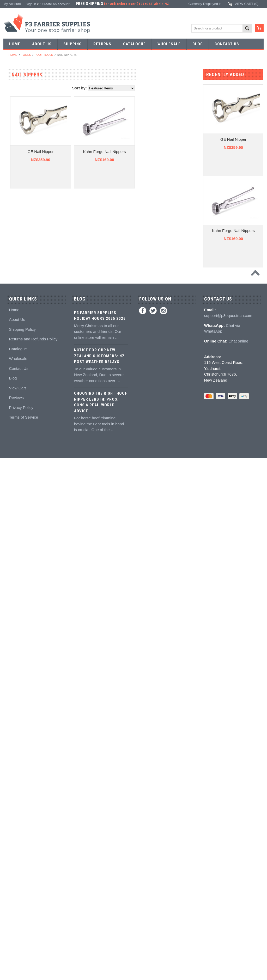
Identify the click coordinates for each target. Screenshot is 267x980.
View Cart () (247, 4)
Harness (13, 133)
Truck (10, 456)
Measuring (14, 437)
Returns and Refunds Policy (33, 861)
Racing (11, 152)
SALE (11, 85)
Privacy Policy (21, 929)
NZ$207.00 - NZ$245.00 (25, 758)
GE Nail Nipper (101, 152)
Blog (13, 900)
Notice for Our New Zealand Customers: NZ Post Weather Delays (99, 878)
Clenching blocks (19, 390)
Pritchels (13, 199)
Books (11, 580)
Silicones (13, 504)
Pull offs (12, 323)
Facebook (143, 832)
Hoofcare (13, 466)
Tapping (12, 247)
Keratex (12, 523)
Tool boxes (14, 428)
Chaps (11, 666)
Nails (10, 171)
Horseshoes (15, 95)
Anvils (11, 266)
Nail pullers (15, 342)
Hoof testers (15, 409)
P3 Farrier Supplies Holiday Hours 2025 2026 (100, 838)
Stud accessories (19, 618)
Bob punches (16, 256)
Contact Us (19, 890)
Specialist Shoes (19, 114)
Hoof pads (14, 513)
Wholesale (18, 881)
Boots (11, 637)
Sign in (31, 4)
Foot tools (44, 55)
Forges (11, 275)
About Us (17, 841)
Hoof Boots (15, 627)
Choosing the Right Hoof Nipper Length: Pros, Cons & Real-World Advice (101, 924)
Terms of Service (23, 939)
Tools (26, 55)
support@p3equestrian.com (228, 838)
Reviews (16, 920)
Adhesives (14, 485)
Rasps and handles (21, 399)
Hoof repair (15, 551)
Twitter (153, 832)
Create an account (56, 4)
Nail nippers (15, 304)
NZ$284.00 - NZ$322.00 (25, 777)
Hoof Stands (16, 418)
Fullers (11, 285)
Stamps (12, 209)
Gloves (11, 694)
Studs (11, 599)
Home (13, 55)
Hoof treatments (18, 561)
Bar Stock (14, 161)
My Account (12, 4)
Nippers (12, 313)
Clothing (13, 656)
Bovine (11, 713)
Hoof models (16, 589)
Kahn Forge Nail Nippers (165, 152)
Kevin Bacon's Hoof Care (25, 542)
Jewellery (13, 685)
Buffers (12, 332)
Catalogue (18, 871)
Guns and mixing (19, 494)
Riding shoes (16, 123)
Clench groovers (19, 380)
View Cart (17, 910)
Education (14, 570)
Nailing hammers (19, 361)
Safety (11, 675)
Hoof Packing (16, 475)
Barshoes (13, 142)
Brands (12, 723)
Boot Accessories (19, 647)
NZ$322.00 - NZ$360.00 (25, 787)
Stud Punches (17, 237)
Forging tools (16, 190)
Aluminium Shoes (19, 104)
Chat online (238, 863)
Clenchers (14, 370)
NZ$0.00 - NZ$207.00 (23, 749)
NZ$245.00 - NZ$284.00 (25, 768)
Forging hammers (20, 228)
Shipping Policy (22, 851)
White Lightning (18, 532)
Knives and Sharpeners (24, 351)
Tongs (11, 218)
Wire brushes (16, 447)
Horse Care (15, 704)
